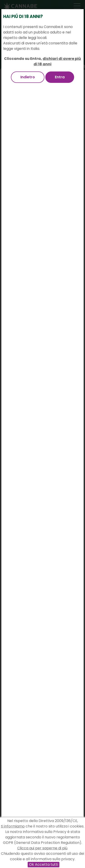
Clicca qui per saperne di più (42, 848)
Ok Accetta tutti (44, 864)
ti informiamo (13, 826)
